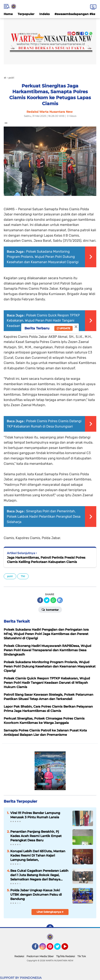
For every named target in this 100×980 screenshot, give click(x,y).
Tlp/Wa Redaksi (66, 956)
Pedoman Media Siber (40, 956)
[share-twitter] (47, 600)
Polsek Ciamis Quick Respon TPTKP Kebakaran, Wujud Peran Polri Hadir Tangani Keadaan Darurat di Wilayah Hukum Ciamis (43, 321)
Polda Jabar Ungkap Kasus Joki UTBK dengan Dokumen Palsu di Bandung (36, 895)
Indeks (44, 14)
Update (63, 328)
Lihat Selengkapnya (50, 912)
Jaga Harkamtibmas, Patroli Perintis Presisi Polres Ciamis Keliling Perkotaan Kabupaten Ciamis (46, 560)
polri (10, 576)
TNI (23, 576)
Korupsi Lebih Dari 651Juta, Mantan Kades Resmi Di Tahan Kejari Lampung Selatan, (38, 855)
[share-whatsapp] (53, 600)
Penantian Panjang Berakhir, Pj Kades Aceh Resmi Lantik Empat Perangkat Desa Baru (36, 836)
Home (8, 14)
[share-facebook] (40, 600)
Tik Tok (82, 956)
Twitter (59, 948)
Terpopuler (26, 14)
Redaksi (19, 956)
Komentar (50, 609)
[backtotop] (50, 928)
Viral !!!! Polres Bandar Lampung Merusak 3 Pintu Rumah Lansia (35, 815)
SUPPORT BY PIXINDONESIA (21, 978)
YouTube (68, 948)
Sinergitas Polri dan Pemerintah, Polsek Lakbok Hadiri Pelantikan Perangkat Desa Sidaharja (44, 516)
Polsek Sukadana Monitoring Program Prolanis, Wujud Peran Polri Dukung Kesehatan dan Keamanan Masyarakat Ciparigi (43, 257)
